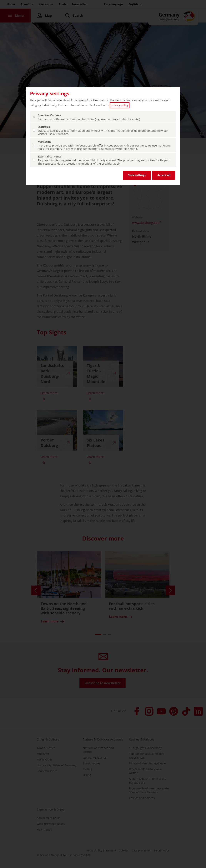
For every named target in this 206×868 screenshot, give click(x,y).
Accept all (164, 175)
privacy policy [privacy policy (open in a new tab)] (120, 105)
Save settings (137, 175)
